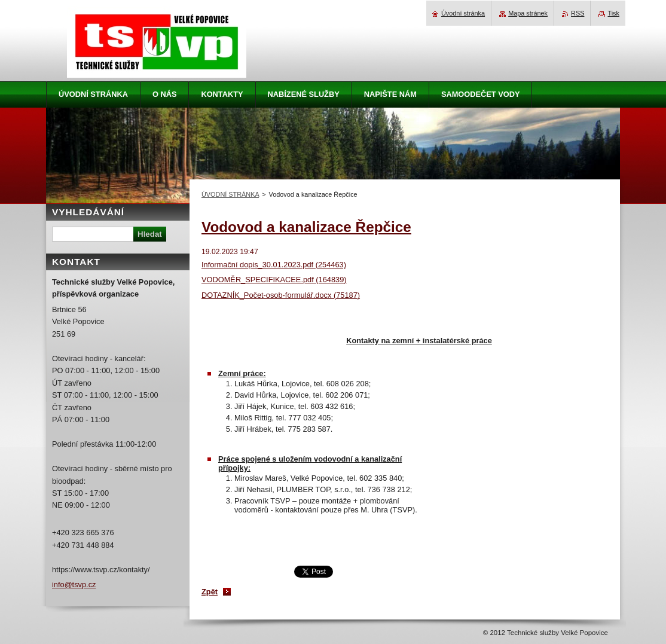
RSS (578, 13)
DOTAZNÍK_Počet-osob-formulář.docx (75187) (281, 295)
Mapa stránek (528, 13)
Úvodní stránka (463, 13)
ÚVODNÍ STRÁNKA (230, 194)
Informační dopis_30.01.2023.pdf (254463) (274, 265)
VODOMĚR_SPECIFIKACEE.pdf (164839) (274, 280)
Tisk (613, 13)
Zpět (210, 592)
